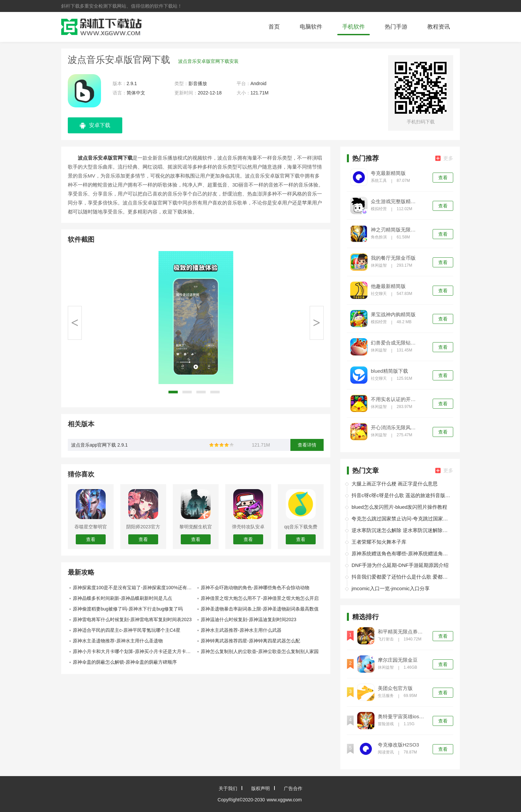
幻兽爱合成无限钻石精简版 (395, 343)
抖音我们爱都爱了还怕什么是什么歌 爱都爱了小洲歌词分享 (401, 577)
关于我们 (228, 788)
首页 (274, 27)
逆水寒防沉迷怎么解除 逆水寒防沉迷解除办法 (401, 530)
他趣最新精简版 (388, 286)
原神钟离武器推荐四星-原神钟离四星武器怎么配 (250, 641)
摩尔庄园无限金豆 (398, 660)
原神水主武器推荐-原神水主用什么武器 (241, 630)
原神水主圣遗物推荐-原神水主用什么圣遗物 (118, 641)
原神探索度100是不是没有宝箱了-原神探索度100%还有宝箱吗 (134, 588)
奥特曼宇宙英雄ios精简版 (402, 717)
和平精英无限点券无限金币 (402, 632)
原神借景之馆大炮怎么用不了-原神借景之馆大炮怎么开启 (260, 598)
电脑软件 (311, 27)
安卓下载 (95, 126)
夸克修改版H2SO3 (398, 745)
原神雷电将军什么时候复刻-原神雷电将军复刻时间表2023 (132, 619)
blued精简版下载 (389, 371)
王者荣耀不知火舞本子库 (379, 542)
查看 (443, 178)
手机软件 (354, 27)
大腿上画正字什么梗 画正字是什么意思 (395, 484)
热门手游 (396, 27)
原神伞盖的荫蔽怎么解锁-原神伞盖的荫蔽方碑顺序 (125, 662)
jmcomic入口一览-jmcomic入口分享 (391, 588)
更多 (444, 158)
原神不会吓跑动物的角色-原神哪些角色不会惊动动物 (255, 588)
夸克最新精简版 (388, 173)
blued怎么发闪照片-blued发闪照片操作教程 (399, 507)
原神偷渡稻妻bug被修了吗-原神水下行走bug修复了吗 (128, 609)
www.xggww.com (284, 800)
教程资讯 (439, 27)
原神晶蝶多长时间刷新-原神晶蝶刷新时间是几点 (122, 598)
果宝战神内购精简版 (393, 315)
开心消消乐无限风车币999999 (395, 428)
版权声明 (260, 788)
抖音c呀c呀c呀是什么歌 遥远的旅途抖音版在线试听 (401, 495)
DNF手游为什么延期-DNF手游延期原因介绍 (400, 565)
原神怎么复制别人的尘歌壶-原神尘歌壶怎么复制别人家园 (260, 651)
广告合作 (293, 788)
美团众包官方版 (395, 688)
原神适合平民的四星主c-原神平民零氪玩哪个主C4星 (127, 630)
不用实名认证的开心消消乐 (395, 399)
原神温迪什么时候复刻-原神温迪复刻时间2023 (249, 619)
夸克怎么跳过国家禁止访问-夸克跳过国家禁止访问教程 (401, 519)
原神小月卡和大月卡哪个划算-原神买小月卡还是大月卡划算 (134, 651)
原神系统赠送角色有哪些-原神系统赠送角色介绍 (401, 553)
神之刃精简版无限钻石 (395, 230)
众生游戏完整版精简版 (395, 202)
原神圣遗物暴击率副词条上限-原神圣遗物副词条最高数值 (260, 609)
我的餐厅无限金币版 (393, 258)
